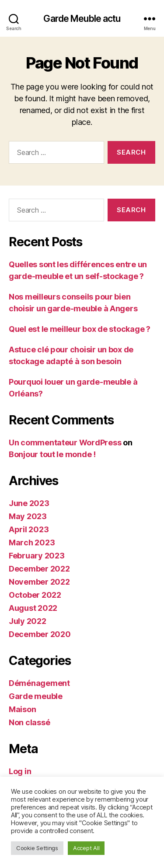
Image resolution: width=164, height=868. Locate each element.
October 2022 (35, 595)
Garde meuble (36, 696)
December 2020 (40, 634)
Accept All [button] (86, 848)
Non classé (29, 722)
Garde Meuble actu (82, 19)
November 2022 (39, 582)
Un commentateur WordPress (65, 443)
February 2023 (37, 556)
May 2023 (28, 516)
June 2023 (29, 503)
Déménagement (39, 683)
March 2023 (32, 542)
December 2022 (39, 569)
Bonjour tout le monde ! (52, 454)
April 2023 (29, 529)
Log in (20, 771)
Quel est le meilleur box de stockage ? (80, 329)
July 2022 (28, 621)
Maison (22, 709)
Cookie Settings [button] (37, 848)
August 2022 (33, 608)
